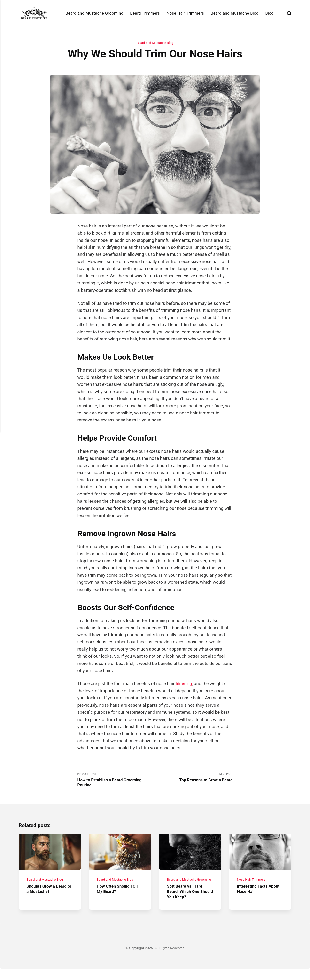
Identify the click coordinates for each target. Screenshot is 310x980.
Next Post (194, 779)
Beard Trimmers (145, 13)
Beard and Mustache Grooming (95, 13)
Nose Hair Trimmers (185, 13)
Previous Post (116, 781)
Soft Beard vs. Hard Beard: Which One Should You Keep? (186, 903)
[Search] (289, 13)
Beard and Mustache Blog (235, 13)
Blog (269, 13)
